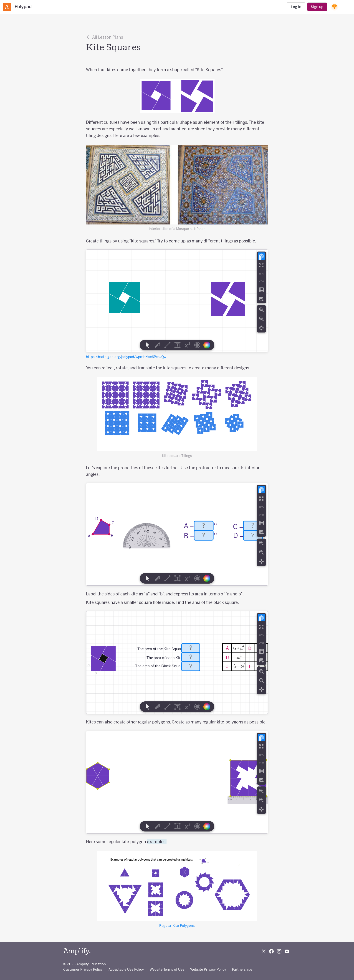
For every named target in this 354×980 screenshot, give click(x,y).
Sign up (317, 7)
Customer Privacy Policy (83, 969)
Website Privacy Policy (208, 969)
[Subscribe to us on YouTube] (287, 951)
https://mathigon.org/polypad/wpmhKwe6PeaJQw (126, 357)
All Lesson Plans (105, 37)
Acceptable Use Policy (126, 969)
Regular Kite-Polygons (177, 926)
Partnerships (242, 969)
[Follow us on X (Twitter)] (264, 951)
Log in (296, 7)
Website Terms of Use (167, 969)
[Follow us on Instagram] (279, 951)
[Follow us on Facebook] (271, 951)
